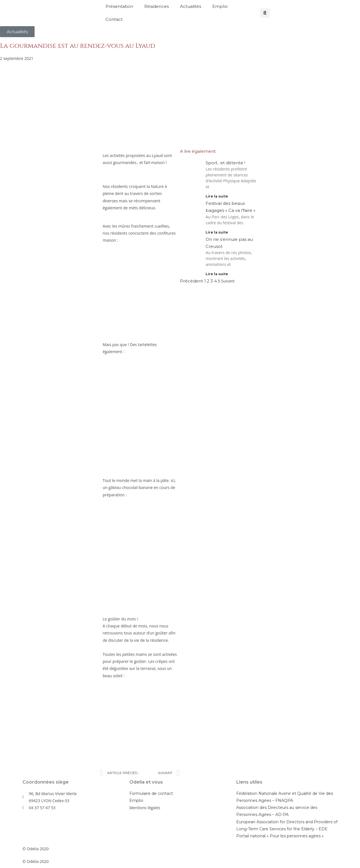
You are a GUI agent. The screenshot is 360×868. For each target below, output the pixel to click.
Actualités (191, 6)
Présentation (119, 6)
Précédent (192, 281)
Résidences (157, 6)
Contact (114, 19)
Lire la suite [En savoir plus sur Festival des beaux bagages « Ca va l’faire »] (217, 232)
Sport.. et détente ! (225, 163)
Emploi (220, 6)
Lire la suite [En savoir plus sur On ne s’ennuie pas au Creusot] (217, 274)
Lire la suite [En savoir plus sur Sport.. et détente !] (217, 196)
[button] (265, 13)
